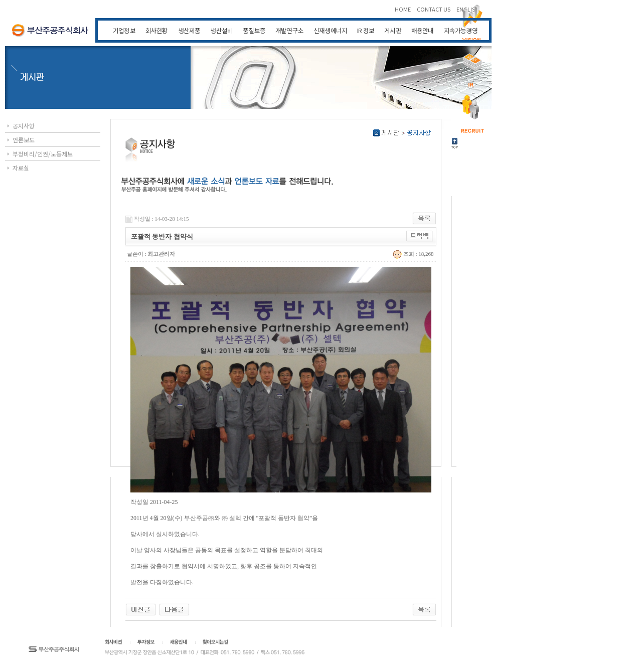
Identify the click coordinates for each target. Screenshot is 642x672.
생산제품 (189, 30)
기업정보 (124, 30)
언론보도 (24, 140)
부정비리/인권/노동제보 (43, 154)
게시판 (393, 30)
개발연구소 (289, 30)
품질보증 (254, 30)
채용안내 (423, 30)
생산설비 (221, 30)
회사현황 (157, 30)
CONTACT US (434, 9)
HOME (403, 9)
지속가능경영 (461, 30)
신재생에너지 (330, 30)
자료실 (21, 168)
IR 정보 (366, 30)
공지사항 (24, 126)
